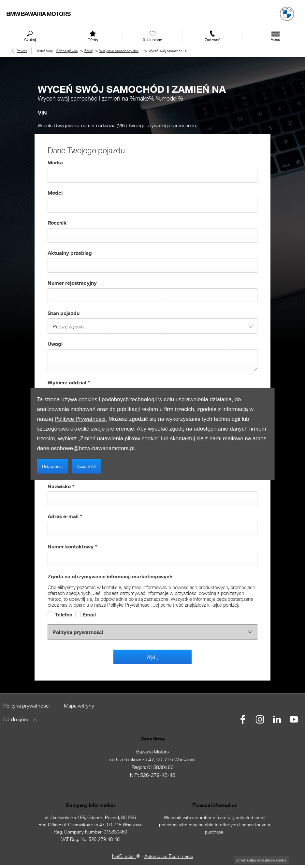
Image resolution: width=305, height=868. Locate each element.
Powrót (22, 51)
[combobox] (152, 326)
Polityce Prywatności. (81, 419)
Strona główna (67, 51)
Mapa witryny (79, 705)
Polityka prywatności (26, 705)
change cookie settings (261, 860)
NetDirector (124, 856)
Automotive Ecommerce (169, 856)
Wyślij (152, 657)
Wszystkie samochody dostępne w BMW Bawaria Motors (121, 51)
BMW (88, 51)
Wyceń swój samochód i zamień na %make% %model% (110, 98)
